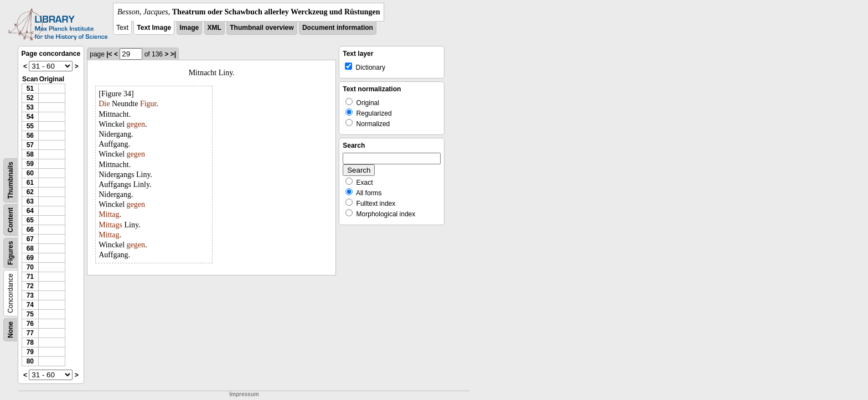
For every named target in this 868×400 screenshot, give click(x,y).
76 (30, 324)
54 (30, 117)
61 (30, 183)
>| (173, 54)
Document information (338, 28)
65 (30, 220)
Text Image (154, 28)
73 (30, 295)
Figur (148, 104)
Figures (11, 253)
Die (104, 104)
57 (30, 145)
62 (30, 192)
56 (30, 136)
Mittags (110, 225)
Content (11, 220)
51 (30, 89)
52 (30, 98)
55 (30, 126)
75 (30, 314)
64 (30, 211)
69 (30, 258)
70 (30, 267)
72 (30, 286)
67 (30, 239)
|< (109, 54)
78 (30, 342)
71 (30, 277)
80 (30, 361)
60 (30, 173)
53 (30, 107)
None (11, 330)
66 (30, 230)
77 (30, 333)
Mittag (109, 214)
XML (215, 28)
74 (30, 305)
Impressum (244, 394)
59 (30, 164)
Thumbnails (11, 180)
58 (30, 154)
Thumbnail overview (262, 28)
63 (30, 201)
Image (190, 28)
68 (30, 248)
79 (30, 352)
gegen (136, 124)
